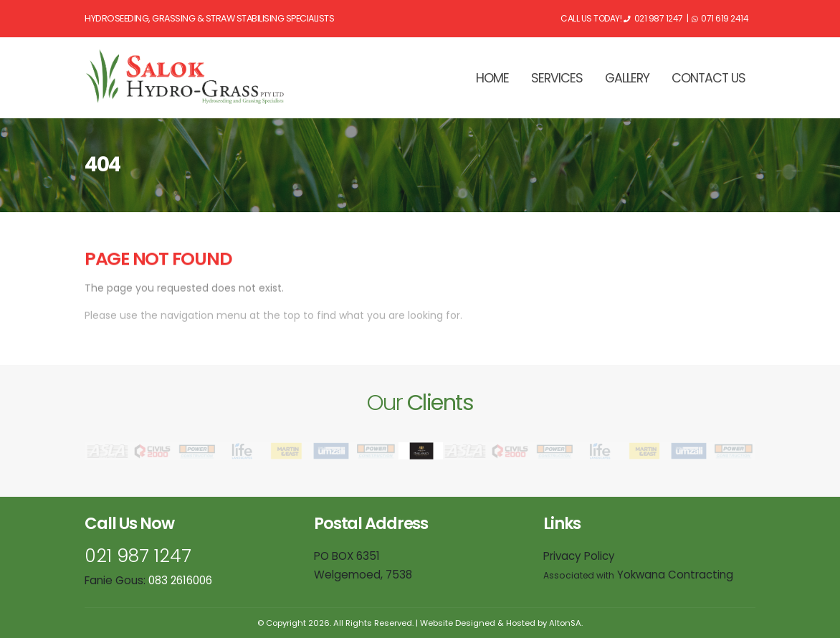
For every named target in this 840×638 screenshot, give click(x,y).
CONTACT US (708, 78)
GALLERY (627, 78)
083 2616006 (180, 580)
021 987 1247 (138, 556)
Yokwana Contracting (638, 575)
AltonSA (565, 623)
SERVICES (557, 78)
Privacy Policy (579, 556)
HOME (492, 78)
